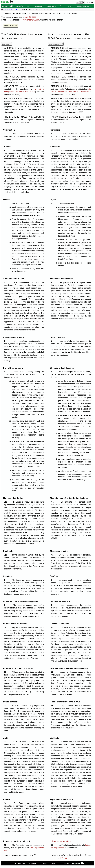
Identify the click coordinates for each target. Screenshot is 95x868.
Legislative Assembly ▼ (84, 6)
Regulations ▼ (39, 6)
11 (6, 672)
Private (35, 9)
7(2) (6, 555)
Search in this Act (11, 26)
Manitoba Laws (7, 6)
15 (6, 845)
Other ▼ (70, 6)
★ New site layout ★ (10, 9)
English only (7, 44)
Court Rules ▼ (52, 6)
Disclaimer (32, 863)
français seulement (56, 44)
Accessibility (20, 863)
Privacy (53, 863)
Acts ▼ (29, 6)
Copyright (43, 863)
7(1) (6, 502)
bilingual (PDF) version (68, 13)
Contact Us (64, 863)
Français (90, 2)
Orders (62, 6)
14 (6, 803)
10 (6, 627)
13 (6, 742)
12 (6, 706)
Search (20, 6)
